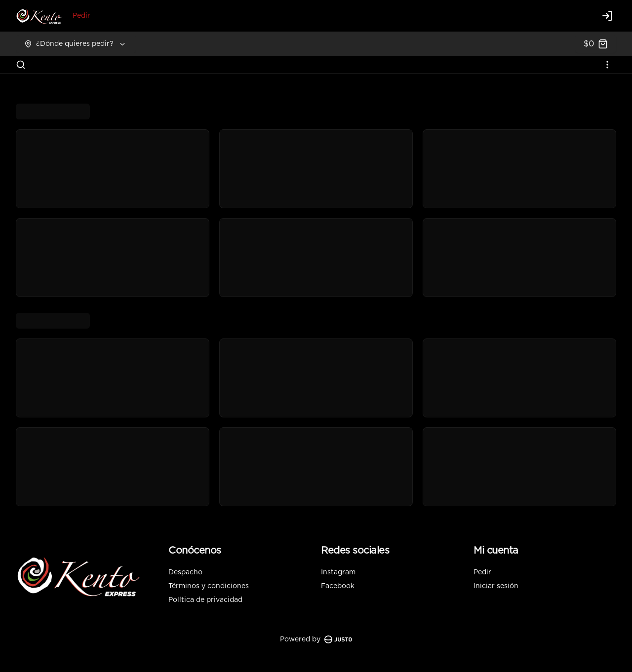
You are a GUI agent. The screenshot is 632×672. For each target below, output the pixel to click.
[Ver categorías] (607, 65)
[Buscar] (21, 65)
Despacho (185, 572)
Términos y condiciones (209, 586)
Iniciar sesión (496, 586)
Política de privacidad (205, 600)
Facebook (338, 586)
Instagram (338, 572)
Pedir (81, 16)
